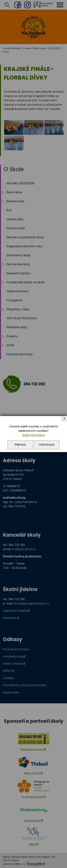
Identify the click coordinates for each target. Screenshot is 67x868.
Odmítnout (47, 445)
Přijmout (20, 445)
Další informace (33, 435)
